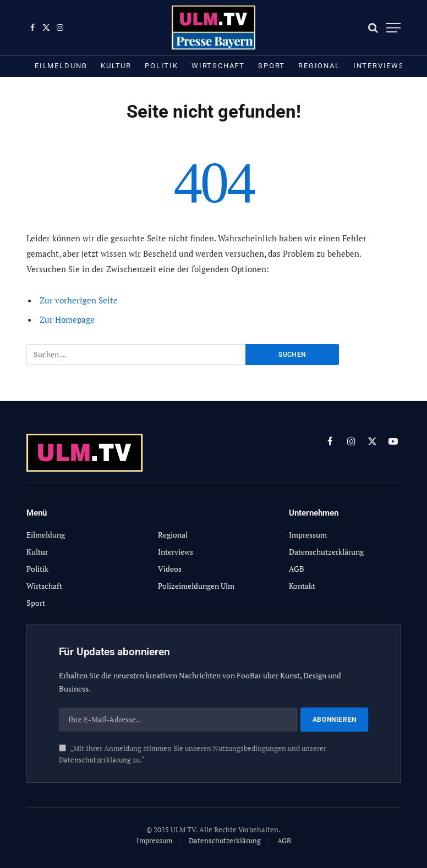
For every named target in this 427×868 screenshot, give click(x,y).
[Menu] (393, 28)
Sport (272, 66)
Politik (162, 66)
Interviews (379, 66)
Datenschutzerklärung (95, 760)
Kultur (116, 66)
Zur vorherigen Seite (79, 300)
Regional (319, 66)
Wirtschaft (218, 66)
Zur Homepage (67, 319)
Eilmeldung (61, 66)
